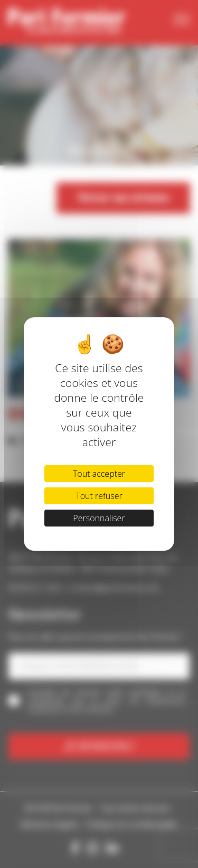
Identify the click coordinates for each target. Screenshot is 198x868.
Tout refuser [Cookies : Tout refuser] (99, 496)
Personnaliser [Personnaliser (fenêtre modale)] (99, 518)
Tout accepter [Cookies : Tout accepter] (99, 474)
